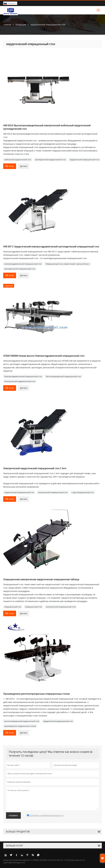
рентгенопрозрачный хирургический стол (22, 721)
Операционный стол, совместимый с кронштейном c (68, 264)
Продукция (21, 25)
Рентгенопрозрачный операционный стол (63, 376)
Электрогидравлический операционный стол (23, 376)
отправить (13, 815)
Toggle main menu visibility (99, 9)
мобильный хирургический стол (18, 160)
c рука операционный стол (83, 492)
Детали (24, 166)
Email (10, 166)
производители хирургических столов (20, 726)
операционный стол (13, 607)
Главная (7, 25)
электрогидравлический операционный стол (23, 264)
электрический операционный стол (53, 492)
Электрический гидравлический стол (20, 381)
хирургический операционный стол (84, 160)
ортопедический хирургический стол (50, 160)
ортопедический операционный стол (20, 269)
